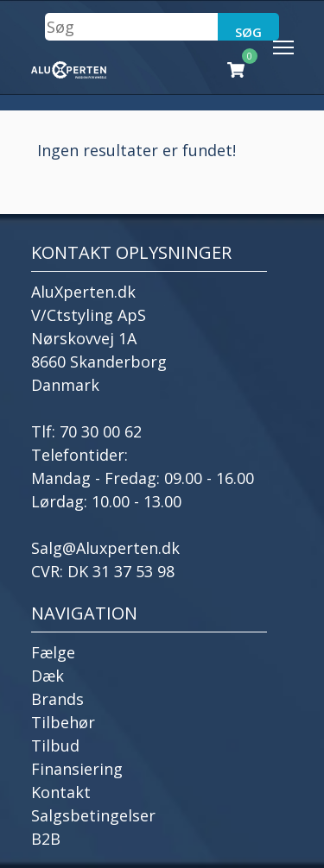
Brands (57, 699)
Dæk (48, 676)
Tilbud (55, 745)
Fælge (53, 652)
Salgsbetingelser (93, 815)
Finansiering (77, 769)
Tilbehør (63, 722)
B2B (46, 839)
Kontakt (61, 792)
